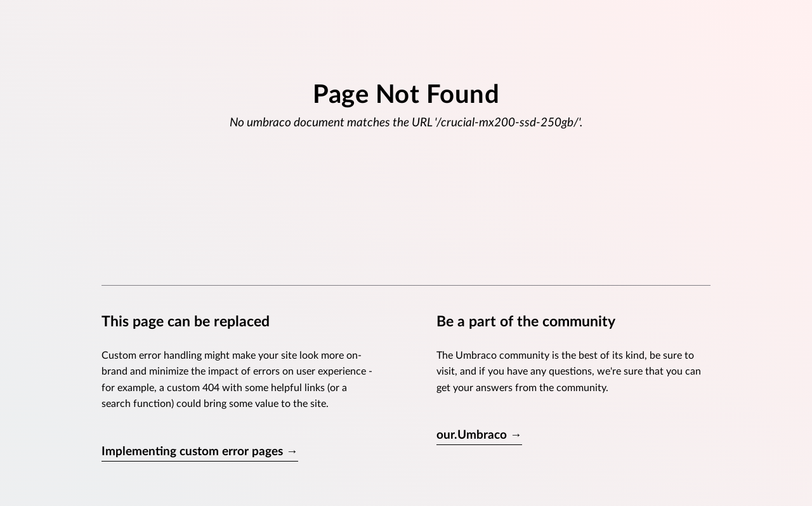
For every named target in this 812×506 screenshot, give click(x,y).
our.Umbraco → (479, 435)
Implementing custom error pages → (200, 452)
